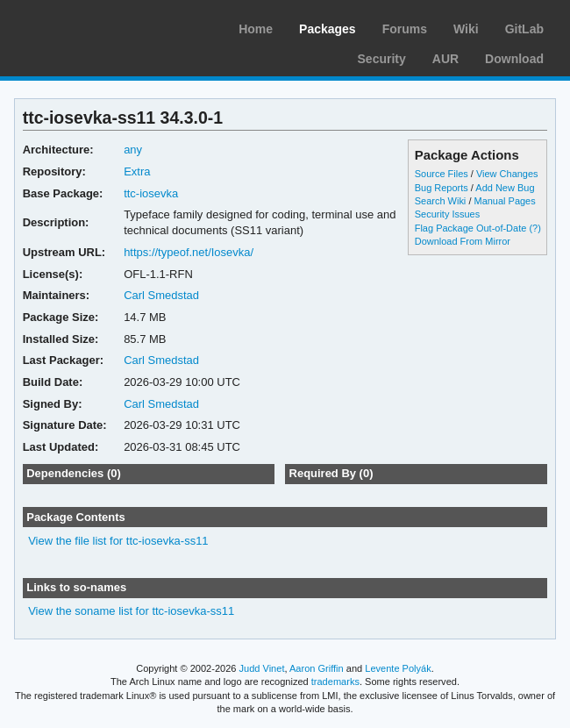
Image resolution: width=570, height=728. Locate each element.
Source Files (442, 174)
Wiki (466, 29)
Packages (328, 29)
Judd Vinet (262, 668)
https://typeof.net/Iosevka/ (189, 252)
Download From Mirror (463, 241)
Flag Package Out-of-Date (471, 228)
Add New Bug (505, 188)
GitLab (524, 29)
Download (514, 59)
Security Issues (447, 214)
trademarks (335, 682)
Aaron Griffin (317, 668)
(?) (534, 228)
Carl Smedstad (161, 295)
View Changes (507, 174)
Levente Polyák (398, 668)
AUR (445, 59)
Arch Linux (96, 26)
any (133, 150)
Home (256, 29)
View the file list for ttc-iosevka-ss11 (118, 541)
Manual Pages (504, 201)
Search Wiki (441, 201)
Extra (137, 171)
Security (382, 59)
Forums (405, 29)
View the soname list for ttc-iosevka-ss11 (131, 611)
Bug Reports (442, 188)
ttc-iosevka (151, 193)
